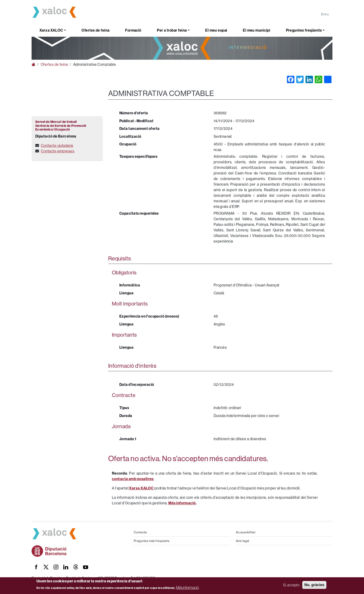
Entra (325, 14)
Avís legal (243, 541)
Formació (133, 30)
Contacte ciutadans (57, 145)
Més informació (187, 587)
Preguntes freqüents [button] (304, 30)
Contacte (140, 532)
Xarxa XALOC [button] (51, 30)
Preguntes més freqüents (152, 541)
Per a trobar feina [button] (172, 30)
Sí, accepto (291, 585)
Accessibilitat (246, 532)
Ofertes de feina (95, 30)
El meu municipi (257, 30)
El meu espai (216, 30)
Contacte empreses (58, 151)
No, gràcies (314, 585)
